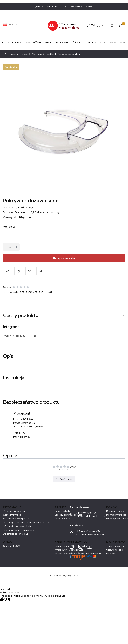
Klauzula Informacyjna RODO (18, 519)
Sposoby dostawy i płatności (69, 515)
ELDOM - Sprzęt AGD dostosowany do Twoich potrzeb (5, 54)
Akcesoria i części (19, 54)
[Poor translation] (8, 600)
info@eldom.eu (22, 437)
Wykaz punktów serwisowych (69, 550)
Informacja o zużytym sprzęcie (19, 530)
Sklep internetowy (63, 576)
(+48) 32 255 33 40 (46, 7)
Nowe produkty (62, 511)
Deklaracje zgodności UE (16, 534)
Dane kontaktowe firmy (15, 511)
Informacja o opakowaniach (17, 526)
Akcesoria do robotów (43, 54)
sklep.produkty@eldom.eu (78, 7)
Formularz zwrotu (63, 519)
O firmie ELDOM (12, 546)
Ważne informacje (12, 515)
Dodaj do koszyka (64, 258)
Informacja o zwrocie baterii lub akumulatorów (26, 522)
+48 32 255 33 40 (23, 433)
